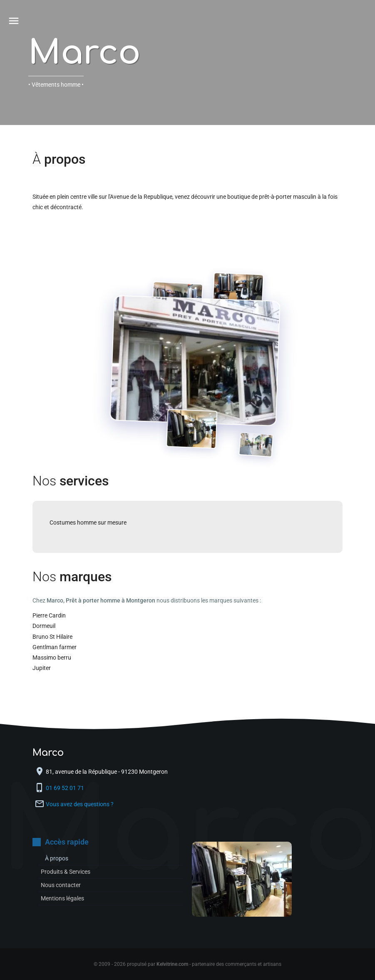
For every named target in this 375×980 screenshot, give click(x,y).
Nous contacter (61, 885)
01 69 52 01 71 (66, 788)
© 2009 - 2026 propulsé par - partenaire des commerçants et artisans (187, 964)
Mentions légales (62, 898)
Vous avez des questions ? (80, 804)
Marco (84, 53)
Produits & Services (66, 872)
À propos (57, 858)
